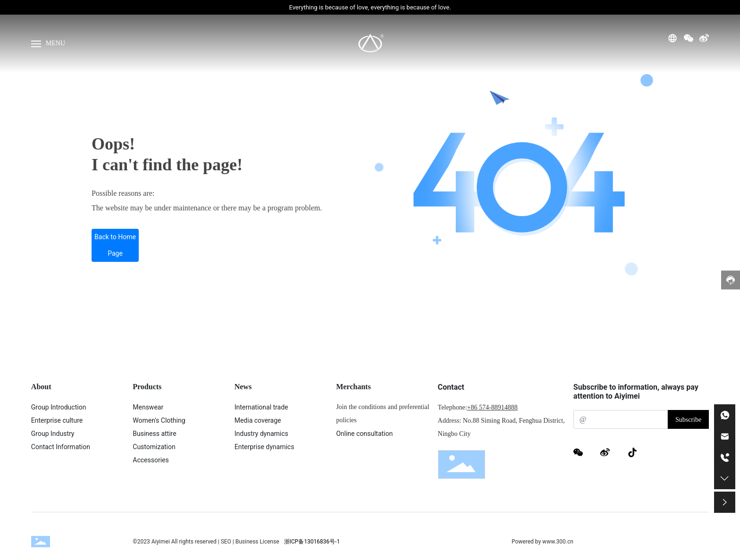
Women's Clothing (159, 420)
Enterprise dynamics (265, 447)
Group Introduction (59, 407)
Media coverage (258, 420)
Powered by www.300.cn (542, 542)
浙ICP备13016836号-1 (312, 542)
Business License (257, 542)
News (243, 387)
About (41, 387)
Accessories (151, 460)
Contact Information (61, 447)
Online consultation (364, 434)
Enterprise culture (57, 420)
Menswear (148, 407)
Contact (451, 387)
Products (147, 387)
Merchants (353, 387)
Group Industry (53, 434)
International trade (261, 407)
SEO (227, 542)
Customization (154, 447)
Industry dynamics (261, 434)
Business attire (154, 434)
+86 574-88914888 (492, 407)
